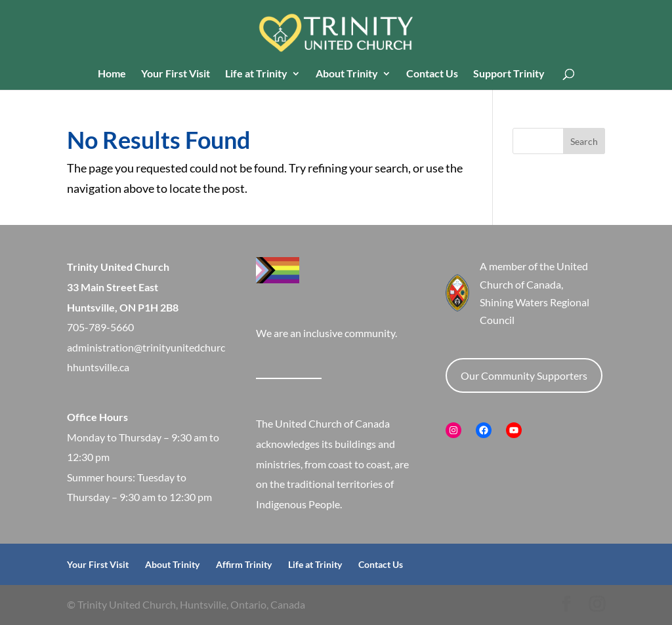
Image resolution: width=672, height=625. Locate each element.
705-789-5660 (100, 327)
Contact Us (432, 74)
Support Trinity (509, 74)
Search (584, 141)
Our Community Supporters (524, 375)
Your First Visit (176, 74)
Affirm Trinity (244, 564)
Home (112, 74)
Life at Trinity (256, 74)
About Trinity (347, 74)
